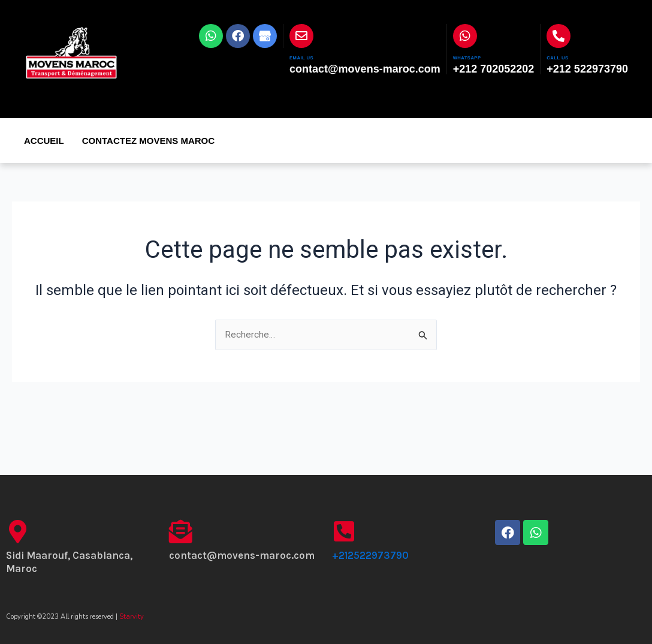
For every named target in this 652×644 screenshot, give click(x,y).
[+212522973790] (344, 532)
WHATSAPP (476, 57)
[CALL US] (559, 36)
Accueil (44, 141)
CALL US (565, 57)
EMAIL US (309, 57)
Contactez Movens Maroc (148, 141)
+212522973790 (370, 555)
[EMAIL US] (301, 36)
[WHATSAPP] (465, 36)
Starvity (132, 617)
